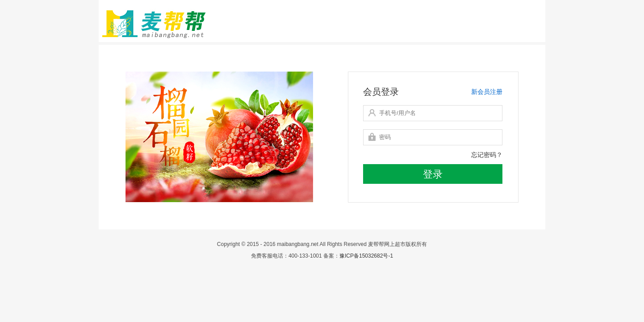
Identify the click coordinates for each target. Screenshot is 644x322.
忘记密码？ (487, 155)
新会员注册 (487, 92)
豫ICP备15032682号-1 (366, 256)
